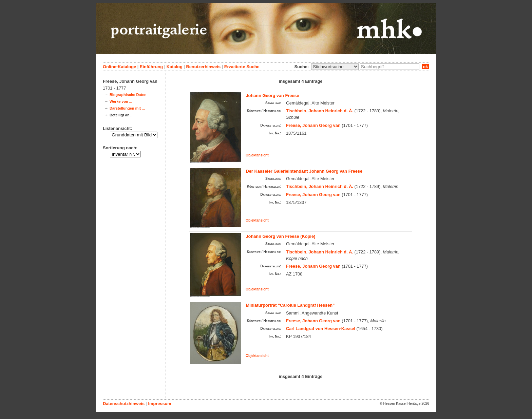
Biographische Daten (128, 95)
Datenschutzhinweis (124, 404)
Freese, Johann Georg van (313, 125)
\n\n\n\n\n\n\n (335, 67)
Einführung (151, 67)
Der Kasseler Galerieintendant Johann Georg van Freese (304, 171)
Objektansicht (257, 155)
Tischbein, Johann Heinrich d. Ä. (320, 111)
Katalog (175, 67)
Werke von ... (121, 101)
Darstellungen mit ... (127, 108)
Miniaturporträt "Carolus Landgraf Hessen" (290, 305)
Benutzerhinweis (203, 67)
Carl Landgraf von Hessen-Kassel (321, 329)
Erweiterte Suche (242, 67)
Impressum (159, 404)
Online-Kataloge (119, 67)
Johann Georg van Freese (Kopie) (281, 236)
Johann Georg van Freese (273, 96)
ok (425, 67)
